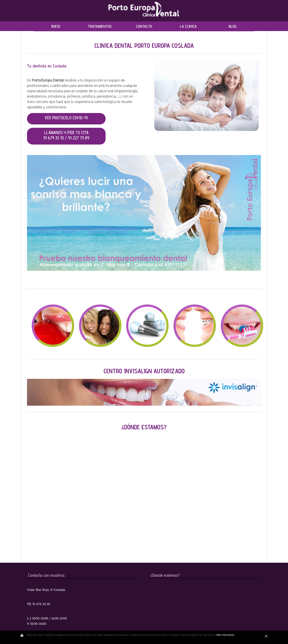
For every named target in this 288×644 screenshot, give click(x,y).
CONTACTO (144, 26)
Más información (226, 635)
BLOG (233, 26)
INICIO (56, 26)
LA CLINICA (188, 26)
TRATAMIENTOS (100, 26)
